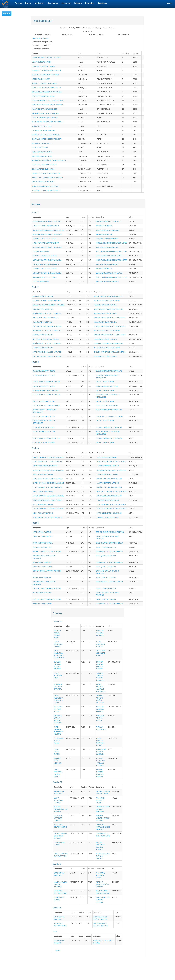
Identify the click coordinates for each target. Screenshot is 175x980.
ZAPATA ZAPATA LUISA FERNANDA (45, 113)
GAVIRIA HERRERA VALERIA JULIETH (46, 88)
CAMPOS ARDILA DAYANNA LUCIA (45, 186)
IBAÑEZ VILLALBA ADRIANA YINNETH (46, 70)
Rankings (18, 3)
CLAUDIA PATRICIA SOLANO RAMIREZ (47, 462)
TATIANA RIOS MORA (104, 226)
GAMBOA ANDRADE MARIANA (44, 130)
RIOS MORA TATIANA (40, 148)
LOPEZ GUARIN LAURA (41, 79)
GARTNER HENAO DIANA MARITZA (46, 75)
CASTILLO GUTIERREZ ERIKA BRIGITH (47, 139)
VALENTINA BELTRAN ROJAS (44, 371)
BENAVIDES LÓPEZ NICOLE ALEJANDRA (48, 178)
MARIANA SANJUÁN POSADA (105, 305)
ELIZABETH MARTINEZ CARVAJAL (109, 371)
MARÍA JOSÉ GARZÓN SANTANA (45, 466)
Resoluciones (39, 3)
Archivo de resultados (41, 38)
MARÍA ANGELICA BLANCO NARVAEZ (108, 296)
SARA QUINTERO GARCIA (43, 543)
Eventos (28, 3)
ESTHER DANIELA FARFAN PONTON (110, 532)
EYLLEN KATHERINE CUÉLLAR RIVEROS (48, 305)
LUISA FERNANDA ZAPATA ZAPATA (46, 226)
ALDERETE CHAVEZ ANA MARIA (44, 83)
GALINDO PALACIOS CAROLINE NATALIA (48, 122)
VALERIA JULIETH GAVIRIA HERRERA (47, 301)
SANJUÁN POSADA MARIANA (43, 182)
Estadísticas (102, 3)
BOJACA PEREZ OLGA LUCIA (43, 169)
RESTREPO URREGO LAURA (43, 96)
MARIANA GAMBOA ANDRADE (107, 230)
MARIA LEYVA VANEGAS (42, 532)
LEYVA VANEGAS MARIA (41, 62)
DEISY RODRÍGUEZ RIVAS (107, 457)
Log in (169, 3)
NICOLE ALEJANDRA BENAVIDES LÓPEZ (48, 230)
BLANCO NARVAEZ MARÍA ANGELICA (46, 58)
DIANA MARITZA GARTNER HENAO (109, 543)
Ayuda (58, 950)
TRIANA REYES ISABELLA (42, 126)
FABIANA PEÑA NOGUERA (43, 296)
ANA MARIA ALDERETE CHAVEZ (108, 222)
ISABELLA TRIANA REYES (42, 536)
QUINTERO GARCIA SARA (42, 156)
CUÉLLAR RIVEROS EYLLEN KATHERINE (48, 100)
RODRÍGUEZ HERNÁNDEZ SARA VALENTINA (49, 160)
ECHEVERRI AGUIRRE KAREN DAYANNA (48, 105)
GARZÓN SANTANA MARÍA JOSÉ (45, 165)
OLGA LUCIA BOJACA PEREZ (44, 375)
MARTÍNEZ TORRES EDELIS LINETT (46, 190)
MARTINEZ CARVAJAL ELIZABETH (45, 109)
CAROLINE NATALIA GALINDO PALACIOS (103, 827)
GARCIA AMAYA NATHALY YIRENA (45, 118)
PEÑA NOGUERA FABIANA (42, 152)
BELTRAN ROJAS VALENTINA (43, 66)
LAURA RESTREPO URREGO (108, 466)
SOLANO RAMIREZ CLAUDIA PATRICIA (47, 92)
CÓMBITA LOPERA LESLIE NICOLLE (46, 135)
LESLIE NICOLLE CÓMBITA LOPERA (46, 382)
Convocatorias (53, 3)
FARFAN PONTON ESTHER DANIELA (46, 173)
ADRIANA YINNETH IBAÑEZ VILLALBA (47, 222)
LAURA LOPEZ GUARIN (105, 382)
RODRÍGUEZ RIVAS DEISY (42, 143)
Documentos (66, 3)
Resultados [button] (90, 3)
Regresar (7, 13)
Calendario (78, 3)
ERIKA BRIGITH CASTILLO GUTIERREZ (112, 462)
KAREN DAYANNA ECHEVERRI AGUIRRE (48, 457)
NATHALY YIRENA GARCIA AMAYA (107, 301)
